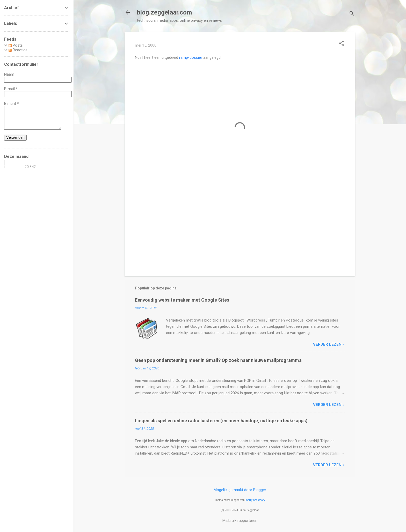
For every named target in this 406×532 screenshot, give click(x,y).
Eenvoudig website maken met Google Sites (182, 300)
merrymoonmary (255, 500)
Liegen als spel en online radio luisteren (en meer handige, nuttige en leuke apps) (221, 421)
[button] (342, 44)
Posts (16, 45)
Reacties (18, 50)
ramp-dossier (191, 57)
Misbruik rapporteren (240, 521)
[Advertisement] (240, 228)
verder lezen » (329, 344)
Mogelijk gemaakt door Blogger (240, 490)
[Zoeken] (352, 14)
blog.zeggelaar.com (164, 12)
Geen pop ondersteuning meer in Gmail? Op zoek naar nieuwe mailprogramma (218, 360)
